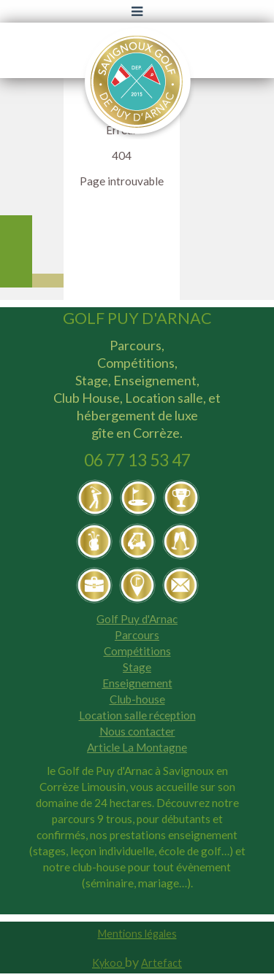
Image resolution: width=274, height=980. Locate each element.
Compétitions (137, 651)
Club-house (137, 699)
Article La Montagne (137, 747)
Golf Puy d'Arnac (137, 619)
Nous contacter (137, 731)
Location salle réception (137, 715)
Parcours (137, 635)
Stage (137, 667)
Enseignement (137, 683)
